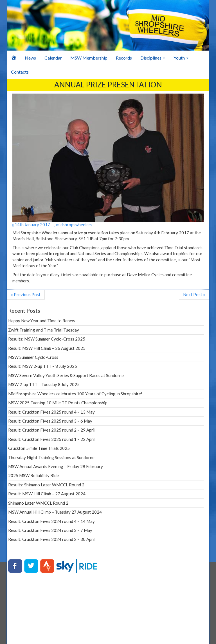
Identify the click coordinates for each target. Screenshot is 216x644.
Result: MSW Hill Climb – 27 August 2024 (47, 494)
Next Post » (194, 294)
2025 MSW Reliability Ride (33, 475)
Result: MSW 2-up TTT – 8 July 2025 (43, 366)
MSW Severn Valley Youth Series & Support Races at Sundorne (66, 375)
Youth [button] (181, 58)
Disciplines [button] (153, 58)
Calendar (53, 58)
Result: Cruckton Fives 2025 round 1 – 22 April (52, 439)
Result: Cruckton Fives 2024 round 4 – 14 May (51, 521)
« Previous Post (26, 294)
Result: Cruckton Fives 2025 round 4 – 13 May (51, 412)
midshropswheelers (73, 225)
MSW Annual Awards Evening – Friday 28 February (56, 466)
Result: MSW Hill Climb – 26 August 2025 (47, 348)
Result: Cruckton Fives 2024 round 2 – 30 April (52, 539)
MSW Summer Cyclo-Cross (33, 357)
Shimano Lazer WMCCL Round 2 (38, 503)
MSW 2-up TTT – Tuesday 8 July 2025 (44, 384)
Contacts (20, 72)
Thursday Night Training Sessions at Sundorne (51, 457)
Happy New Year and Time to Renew (42, 321)
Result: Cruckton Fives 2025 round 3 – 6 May (50, 421)
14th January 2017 (31, 225)
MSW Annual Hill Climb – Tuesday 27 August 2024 (55, 512)
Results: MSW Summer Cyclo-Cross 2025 (47, 339)
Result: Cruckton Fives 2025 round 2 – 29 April (52, 430)
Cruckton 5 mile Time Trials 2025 (39, 448)
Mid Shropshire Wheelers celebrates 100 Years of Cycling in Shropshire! (75, 394)
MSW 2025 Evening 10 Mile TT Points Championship (58, 403)
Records (124, 58)
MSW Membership (89, 58)
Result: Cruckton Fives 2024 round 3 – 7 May (50, 530)
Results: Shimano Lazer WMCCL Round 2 (46, 485)
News (30, 58)
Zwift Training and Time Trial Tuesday (44, 330)
